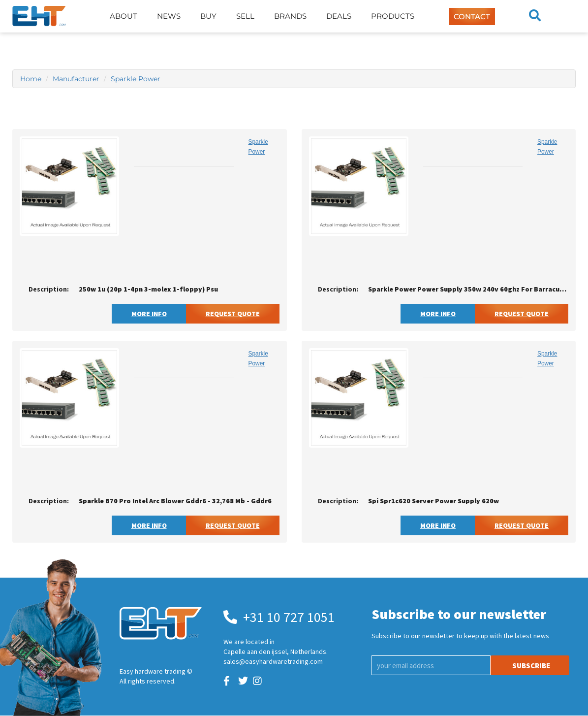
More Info (149, 314)
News (169, 16)
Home (31, 79)
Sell (245, 16)
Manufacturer (76, 79)
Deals (339, 16)
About (124, 16)
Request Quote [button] (233, 314)
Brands (290, 16)
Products (393, 16)
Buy (208, 16)
